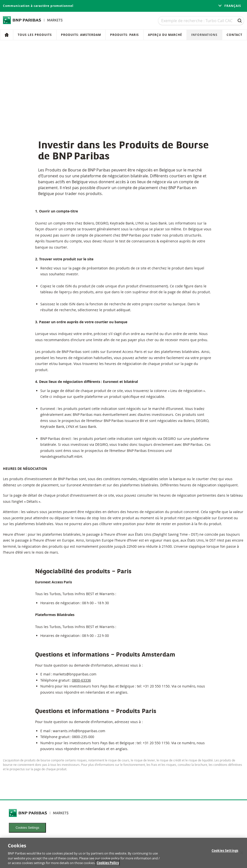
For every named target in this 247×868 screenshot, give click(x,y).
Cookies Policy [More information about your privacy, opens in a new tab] (108, 865)
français (230, 6)
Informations (204, 35)
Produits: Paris (124, 35)
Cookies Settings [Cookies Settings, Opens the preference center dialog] (225, 853)
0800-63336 (81, 680)
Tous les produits (35, 35)
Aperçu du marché (165, 35)
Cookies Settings (28, 828)
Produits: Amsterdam (81, 35)
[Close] (242, 854)
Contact (234, 35)
